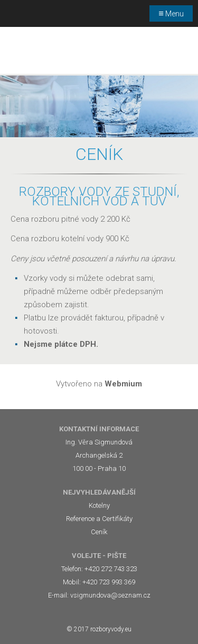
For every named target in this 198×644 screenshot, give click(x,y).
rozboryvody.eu (111, 629)
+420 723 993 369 (109, 582)
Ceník (99, 532)
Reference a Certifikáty (99, 519)
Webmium (123, 384)
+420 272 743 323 (111, 569)
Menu (171, 13)
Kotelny (99, 505)
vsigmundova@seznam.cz (110, 595)
